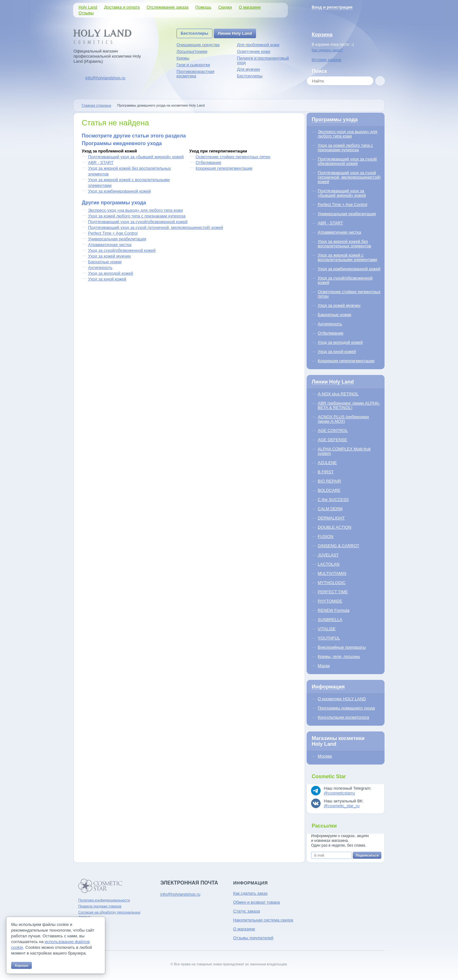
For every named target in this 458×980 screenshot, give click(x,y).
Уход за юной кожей (107, 279)
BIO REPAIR (329, 481)
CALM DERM (330, 509)
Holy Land (88, 7)
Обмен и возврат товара (257, 902)
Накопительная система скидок (263, 920)
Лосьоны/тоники (192, 51)
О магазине (250, 7)
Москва (325, 756)
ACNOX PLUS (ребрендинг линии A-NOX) (343, 419)
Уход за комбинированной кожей (119, 191)
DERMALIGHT (331, 518)
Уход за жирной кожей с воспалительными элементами (347, 257)
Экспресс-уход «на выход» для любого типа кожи (135, 210)
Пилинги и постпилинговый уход (263, 60)
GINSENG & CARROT (339, 546)
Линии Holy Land (235, 33)
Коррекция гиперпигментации (224, 168)
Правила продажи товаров (100, 906)
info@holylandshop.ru (105, 78)
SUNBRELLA (330, 620)
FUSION (326, 536)
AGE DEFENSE (332, 440)
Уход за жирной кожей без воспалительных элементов (344, 244)
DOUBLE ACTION (334, 527)
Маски (324, 666)
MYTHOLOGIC (332, 583)
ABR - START (101, 162)
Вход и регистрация (332, 7)
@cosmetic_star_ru (342, 806)
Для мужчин (249, 69)
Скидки (225, 7)
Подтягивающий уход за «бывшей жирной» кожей (136, 157)
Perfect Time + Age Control (113, 233)
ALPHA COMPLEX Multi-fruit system (344, 451)
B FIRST (326, 472)
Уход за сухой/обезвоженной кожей (122, 250)
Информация (328, 687)
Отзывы (86, 13)
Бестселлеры (194, 33)
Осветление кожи (254, 51)
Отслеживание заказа (168, 7)
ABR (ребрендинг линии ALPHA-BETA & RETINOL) (349, 405)
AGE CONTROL (333, 430)
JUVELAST (328, 555)
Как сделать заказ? (327, 50)
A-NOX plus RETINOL (338, 394)
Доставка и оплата (122, 7)
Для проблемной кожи (258, 45)
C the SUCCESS (333, 500)
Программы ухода (335, 120)
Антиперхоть (100, 268)
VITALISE (327, 629)
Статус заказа (246, 911)
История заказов (326, 60)
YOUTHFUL (329, 638)
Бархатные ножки (105, 262)
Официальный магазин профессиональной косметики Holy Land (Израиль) (107, 56)
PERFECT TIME (333, 592)
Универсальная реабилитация (117, 239)
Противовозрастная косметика (195, 74)
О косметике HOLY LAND (342, 699)
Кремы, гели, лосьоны (339, 656)
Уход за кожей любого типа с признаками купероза (137, 216)
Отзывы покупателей (253, 938)
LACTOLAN (329, 564)
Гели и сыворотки (193, 65)
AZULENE (327, 463)
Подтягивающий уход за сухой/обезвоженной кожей (138, 222)
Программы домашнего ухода (346, 708)
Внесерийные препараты (342, 647)
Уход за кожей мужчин (109, 256)
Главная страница (96, 105)
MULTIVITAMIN (332, 573)
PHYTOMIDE (330, 601)
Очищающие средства (198, 45)
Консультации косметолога (343, 717)
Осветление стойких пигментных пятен (233, 157)
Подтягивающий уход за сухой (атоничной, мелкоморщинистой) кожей (156, 227)
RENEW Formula (334, 610)
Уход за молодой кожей (111, 273)
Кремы (183, 58)
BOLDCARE (329, 490)
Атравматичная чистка (110, 245)
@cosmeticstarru (339, 793)
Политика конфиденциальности (104, 900)
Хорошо (21, 965)
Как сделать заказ (250, 893)
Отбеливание (208, 162)
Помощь (203, 7)
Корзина (322, 35)
